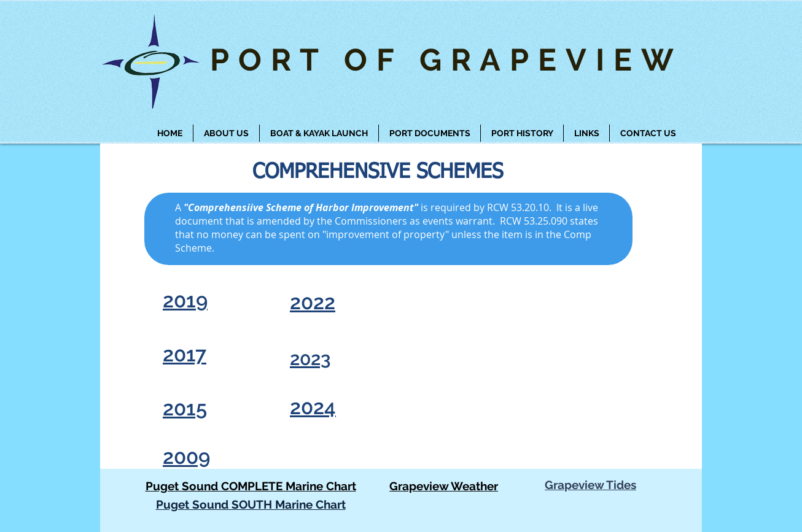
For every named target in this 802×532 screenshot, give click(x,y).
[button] (319, 133)
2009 (186, 457)
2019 (185, 300)
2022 (313, 302)
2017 (185, 354)
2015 (185, 408)
